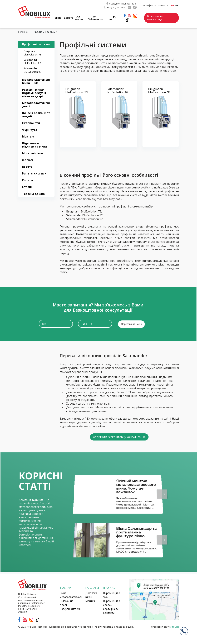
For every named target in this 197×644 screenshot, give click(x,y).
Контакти (163, 5)
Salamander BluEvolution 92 (33, 70)
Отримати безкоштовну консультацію (119, 436)
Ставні (27, 187)
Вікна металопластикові (71, 595)
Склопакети (31, 123)
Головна (23, 32)
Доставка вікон (91, 595)
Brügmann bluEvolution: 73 (33, 52)
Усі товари (80, 17)
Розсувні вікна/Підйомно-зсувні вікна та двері (34, 93)
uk (173, 5)
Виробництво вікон (112, 595)
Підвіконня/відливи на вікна (34, 145)
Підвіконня (66, 601)
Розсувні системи (70, 609)
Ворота (71, 17)
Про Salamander (97, 17)
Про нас (114, 17)
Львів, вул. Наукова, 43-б (123, 3)
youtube (131, 15)
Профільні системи (36, 44)
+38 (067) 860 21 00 (116, 7)
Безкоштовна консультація (156, 17)
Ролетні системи (34, 173)
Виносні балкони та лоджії (36, 114)
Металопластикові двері (36, 104)
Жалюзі (28, 160)
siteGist (175, 627)
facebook (126, 15)
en (176, 5)
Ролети (27, 180)
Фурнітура (30, 130)
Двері (63, 605)
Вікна (59, 17)
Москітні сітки (33, 153)
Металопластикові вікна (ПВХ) (36, 81)
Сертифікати (149, 5)
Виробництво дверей (112, 603)
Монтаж (28, 136)
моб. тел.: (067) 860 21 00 (156, 588)
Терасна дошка (33, 193)
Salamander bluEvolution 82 (32, 61)
